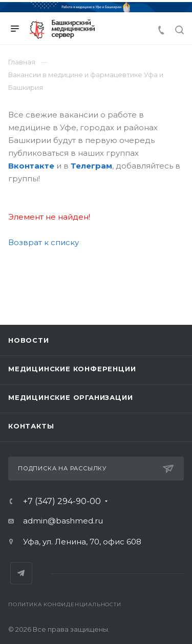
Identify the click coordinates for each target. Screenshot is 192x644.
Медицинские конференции (72, 369)
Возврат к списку (44, 242)
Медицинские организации (70, 397)
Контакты (31, 426)
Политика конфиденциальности (65, 604)
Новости (29, 340)
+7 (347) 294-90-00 (62, 502)
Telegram (21, 573)
